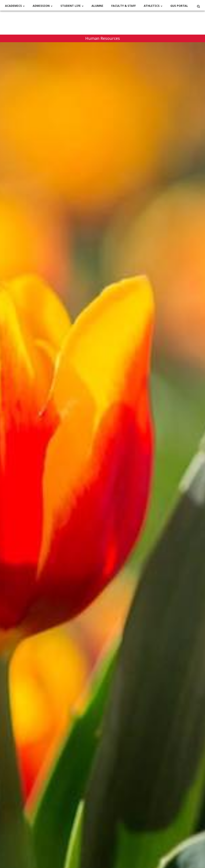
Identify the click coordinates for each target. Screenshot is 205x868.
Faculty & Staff (124, 6)
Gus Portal (179, 6)
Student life (71, 6)
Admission (41, 6)
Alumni (97, 6)
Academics (13, 6)
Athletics (152, 6)
